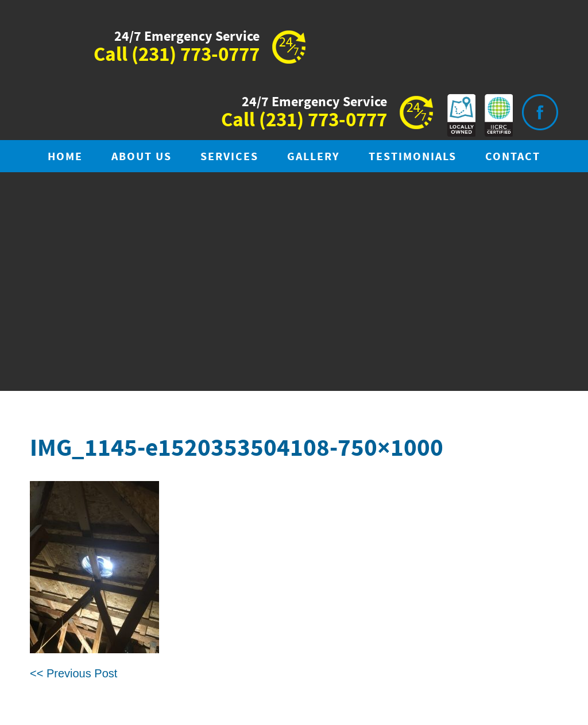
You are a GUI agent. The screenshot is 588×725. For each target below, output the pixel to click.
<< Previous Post (73, 673)
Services (229, 157)
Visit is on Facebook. (540, 112)
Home (65, 157)
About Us (142, 157)
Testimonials (413, 157)
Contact (513, 157)
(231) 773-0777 (196, 55)
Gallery (314, 157)
